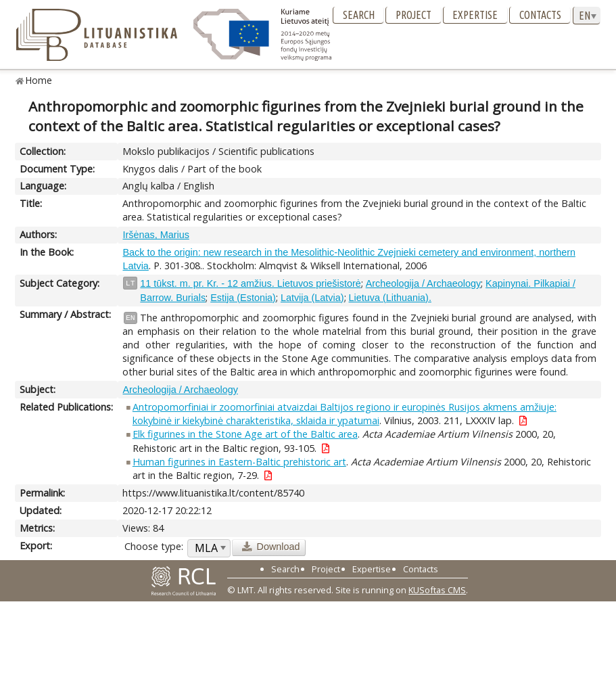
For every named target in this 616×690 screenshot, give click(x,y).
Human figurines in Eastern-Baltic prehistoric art (239, 462)
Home (39, 80)
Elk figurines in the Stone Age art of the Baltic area (245, 434)
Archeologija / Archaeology (423, 283)
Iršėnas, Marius (156, 235)
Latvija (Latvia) (312, 298)
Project (413, 15)
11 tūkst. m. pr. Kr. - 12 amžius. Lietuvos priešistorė (250, 283)
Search (359, 15)
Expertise (475, 15)
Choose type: (154, 546)
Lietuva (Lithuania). (390, 298)
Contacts (540, 15)
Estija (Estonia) (243, 298)
